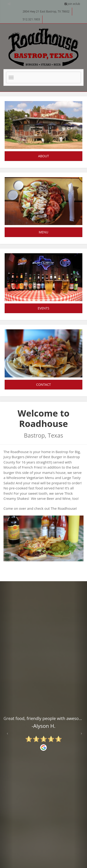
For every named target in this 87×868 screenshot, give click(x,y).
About (43, 156)
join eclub (72, 4)
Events (44, 308)
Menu (43, 232)
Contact (43, 385)
